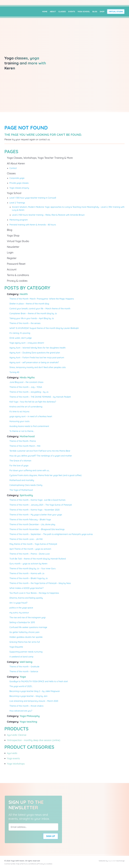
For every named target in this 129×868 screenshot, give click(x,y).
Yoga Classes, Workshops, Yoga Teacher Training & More (40, 158)
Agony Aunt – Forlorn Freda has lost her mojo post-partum (37, 358)
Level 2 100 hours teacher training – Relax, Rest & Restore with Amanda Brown (48, 215)
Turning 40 (14, 372)
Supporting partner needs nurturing (26, 652)
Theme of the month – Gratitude (24, 667)
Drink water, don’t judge (21, 338)
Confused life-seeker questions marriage (28, 627)
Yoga (23, 677)
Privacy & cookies (17, 281)
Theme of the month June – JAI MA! (26, 539)
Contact (13, 168)
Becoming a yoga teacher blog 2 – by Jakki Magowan (35, 691)
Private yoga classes (19, 183)
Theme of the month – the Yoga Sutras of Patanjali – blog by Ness (40, 583)
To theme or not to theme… (22, 431)
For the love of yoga (19, 466)
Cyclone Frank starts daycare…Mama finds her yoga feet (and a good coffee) (45, 475)
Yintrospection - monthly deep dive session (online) (34, 740)
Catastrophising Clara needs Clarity (26, 485)
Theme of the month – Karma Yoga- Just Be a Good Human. (38, 500)
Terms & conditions (18, 275)
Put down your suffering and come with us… (30, 470)
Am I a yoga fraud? (18, 603)
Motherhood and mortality (22, 480)
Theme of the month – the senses (25, 323)
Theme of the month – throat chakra (26, 706)
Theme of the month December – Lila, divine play (32, 524)
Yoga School (84, 12)
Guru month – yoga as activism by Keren (28, 564)
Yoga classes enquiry (19, 188)
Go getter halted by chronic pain (24, 632)
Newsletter (13, 247)
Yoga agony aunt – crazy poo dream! (27, 343)
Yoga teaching (28, 722)
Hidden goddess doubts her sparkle (26, 637)
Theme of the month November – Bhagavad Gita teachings (37, 529)
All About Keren (16, 163)
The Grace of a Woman (20, 461)
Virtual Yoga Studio (18, 241)
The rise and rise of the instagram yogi (27, 617)
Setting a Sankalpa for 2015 (22, 622)
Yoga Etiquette (16, 647)
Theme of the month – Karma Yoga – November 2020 (34, 510)
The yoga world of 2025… (21, 686)
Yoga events (13, 758)
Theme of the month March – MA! (25, 446)
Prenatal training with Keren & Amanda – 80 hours (33, 225)
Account (12, 269)
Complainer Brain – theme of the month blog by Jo (33, 313)
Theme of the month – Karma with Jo (27, 573)
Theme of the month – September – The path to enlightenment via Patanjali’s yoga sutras (51, 534)
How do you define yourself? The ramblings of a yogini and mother (41, 456)
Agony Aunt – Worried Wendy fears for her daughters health (37, 348)
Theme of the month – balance (24, 671)
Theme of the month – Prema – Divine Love (30, 554)
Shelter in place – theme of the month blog (29, 304)
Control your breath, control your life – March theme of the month (40, 309)
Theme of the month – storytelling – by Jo (29, 392)
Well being (26, 662)
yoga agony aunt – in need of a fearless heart (31, 416)
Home (45, 12)
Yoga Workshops (16, 764)
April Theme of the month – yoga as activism (30, 549)
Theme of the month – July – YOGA (26, 387)
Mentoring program (19, 220)
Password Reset (16, 264)
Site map (16, 864)
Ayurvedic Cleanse (17, 735)
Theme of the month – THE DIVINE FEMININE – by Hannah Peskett (40, 397)
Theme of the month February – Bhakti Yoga (30, 520)
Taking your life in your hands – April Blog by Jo (32, 318)
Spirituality (26, 495)
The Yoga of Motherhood (21, 490)
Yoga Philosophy (30, 716)
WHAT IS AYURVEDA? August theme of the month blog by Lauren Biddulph (44, 328)
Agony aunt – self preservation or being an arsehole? (34, 362)
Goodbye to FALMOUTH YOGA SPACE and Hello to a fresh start (39, 681)
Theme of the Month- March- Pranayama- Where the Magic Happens (42, 299)
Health (24, 294)
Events (72, 12)
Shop (102, 12)
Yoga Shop (13, 236)
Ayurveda (12, 753)
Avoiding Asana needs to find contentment (29, 426)
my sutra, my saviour (19, 613)
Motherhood (27, 436)
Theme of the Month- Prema (23, 441)
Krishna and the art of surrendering (26, 407)
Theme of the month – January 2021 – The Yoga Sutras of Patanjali (41, 505)
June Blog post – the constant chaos (26, 382)
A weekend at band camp (21, 657)
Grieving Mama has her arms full (25, 642)
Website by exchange (112, 861)
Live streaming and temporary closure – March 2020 (34, 701)
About (53, 12)
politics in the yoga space (21, 608)
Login (10, 252)
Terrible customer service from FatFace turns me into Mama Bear (40, 451)
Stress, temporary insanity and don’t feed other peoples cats (38, 367)
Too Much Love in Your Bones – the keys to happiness (34, 593)
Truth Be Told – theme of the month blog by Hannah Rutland (38, 559)
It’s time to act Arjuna (19, 412)
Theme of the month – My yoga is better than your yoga (36, 515)
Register (12, 258)
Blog (95, 12)
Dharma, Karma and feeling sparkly (26, 598)
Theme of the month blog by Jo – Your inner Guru (33, 568)
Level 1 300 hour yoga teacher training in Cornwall (33, 198)
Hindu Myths (27, 377)
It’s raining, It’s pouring (20, 333)
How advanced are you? (21, 711)
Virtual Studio (116, 12)
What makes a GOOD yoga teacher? (26, 588)
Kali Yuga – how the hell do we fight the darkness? (33, 402)
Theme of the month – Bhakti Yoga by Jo (29, 578)
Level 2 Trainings (17, 203)
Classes (62, 12)
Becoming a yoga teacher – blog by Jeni (28, 696)
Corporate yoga (17, 178)
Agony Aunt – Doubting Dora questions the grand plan (35, 353)
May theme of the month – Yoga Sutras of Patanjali (33, 544)
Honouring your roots (19, 421)
